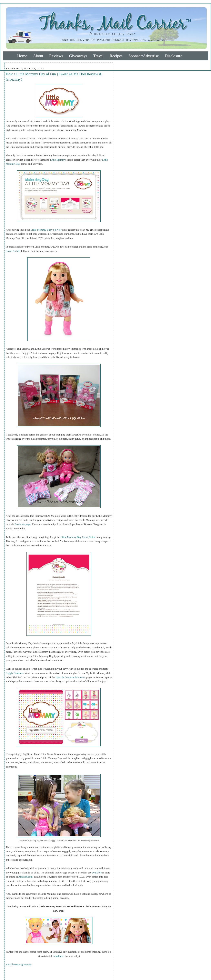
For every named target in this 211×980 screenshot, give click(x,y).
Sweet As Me (13, 251)
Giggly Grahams (14, 673)
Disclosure (173, 56)
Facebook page (22, 524)
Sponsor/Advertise (144, 56)
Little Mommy (58, 160)
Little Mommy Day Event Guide (78, 537)
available (97, 873)
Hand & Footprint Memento (70, 677)
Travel (98, 56)
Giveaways (78, 56)
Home (22, 56)
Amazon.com (26, 877)
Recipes (116, 56)
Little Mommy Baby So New (46, 230)
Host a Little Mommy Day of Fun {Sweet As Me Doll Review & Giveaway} (54, 77)
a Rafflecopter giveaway (19, 964)
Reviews (56, 56)
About (38, 56)
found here (58, 956)
